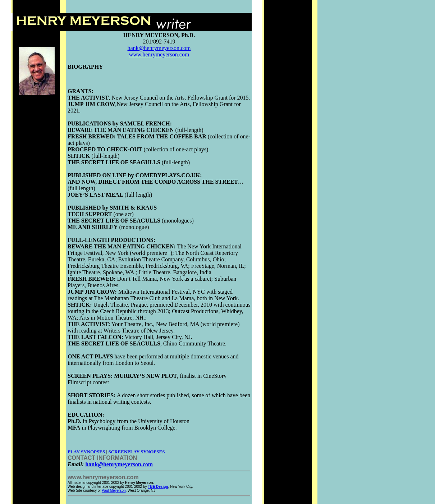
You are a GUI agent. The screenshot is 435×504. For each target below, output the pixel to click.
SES (161, 452)
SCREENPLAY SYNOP (133, 452)
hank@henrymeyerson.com (159, 48)
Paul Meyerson (114, 491)
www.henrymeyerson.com (159, 54)
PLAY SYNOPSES (86, 452)
